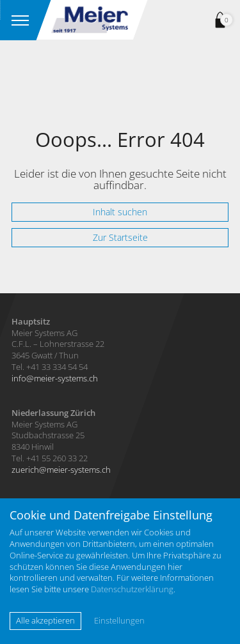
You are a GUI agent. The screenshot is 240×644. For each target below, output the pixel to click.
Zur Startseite (120, 237)
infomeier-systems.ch (55, 378)
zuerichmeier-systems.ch (61, 470)
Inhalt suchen (120, 212)
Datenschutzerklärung (132, 589)
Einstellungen (119, 621)
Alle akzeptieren (45, 620)
